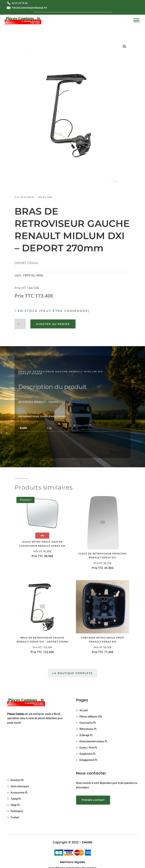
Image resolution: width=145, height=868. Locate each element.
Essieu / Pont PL (88, 748)
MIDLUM (45, 197)
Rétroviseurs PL (88, 729)
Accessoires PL (19, 793)
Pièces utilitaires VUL (91, 717)
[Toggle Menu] (137, 20)
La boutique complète (72, 673)
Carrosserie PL (88, 723)
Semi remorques (20, 786)
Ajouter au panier (53, 324)
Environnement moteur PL (94, 741)
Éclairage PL (86, 735)
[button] (124, 46)
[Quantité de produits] (20, 324)
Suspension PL (88, 754)
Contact (15, 817)
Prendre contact (93, 800)
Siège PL (15, 805)
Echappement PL (89, 760)
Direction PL (17, 780)
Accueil (84, 710)
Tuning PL (16, 799)
